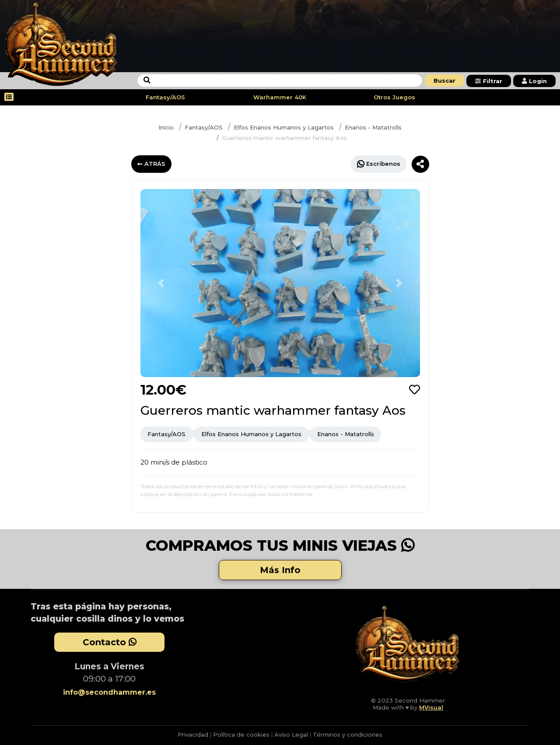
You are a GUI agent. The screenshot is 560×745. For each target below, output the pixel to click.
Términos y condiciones (348, 735)
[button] (161, 283)
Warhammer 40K (280, 97)
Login (534, 81)
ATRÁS (151, 164)
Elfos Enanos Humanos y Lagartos (284, 127)
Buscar (444, 80)
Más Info (280, 570)
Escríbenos (379, 164)
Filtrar (489, 81)
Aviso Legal (291, 735)
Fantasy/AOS (165, 97)
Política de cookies (241, 735)
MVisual (431, 707)
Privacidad (193, 735)
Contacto (110, 642)
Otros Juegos (394, 97)
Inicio (166, 127)
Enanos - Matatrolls (373, 127)
